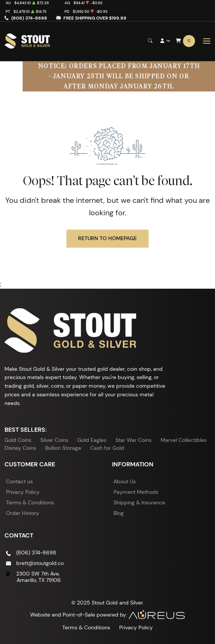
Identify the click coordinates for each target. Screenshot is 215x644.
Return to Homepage (107, 238)
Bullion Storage (63, 448)
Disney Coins (20, 448)
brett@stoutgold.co (40, 563)
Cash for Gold (107, 448)
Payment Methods (136, 492)
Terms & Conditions (30, 502)
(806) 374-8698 (29, 18)
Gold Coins (18, 440)
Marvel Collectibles (184, 440)
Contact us (19, 481)
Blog (119, 513)
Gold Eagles (92, 440)
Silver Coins (54, 440)
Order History (23, 513)
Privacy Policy (23, 492)
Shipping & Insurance (139, 502)
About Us (125, 481)
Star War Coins (134, 440)
